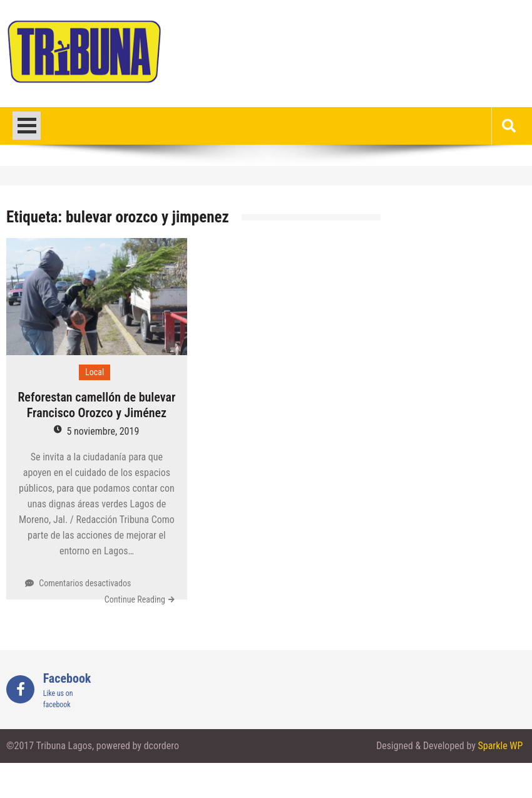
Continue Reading (135, 599)
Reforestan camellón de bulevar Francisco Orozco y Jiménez (96, 405)
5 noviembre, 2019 (103, 431)
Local (95, 372)
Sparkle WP (501, 746)
